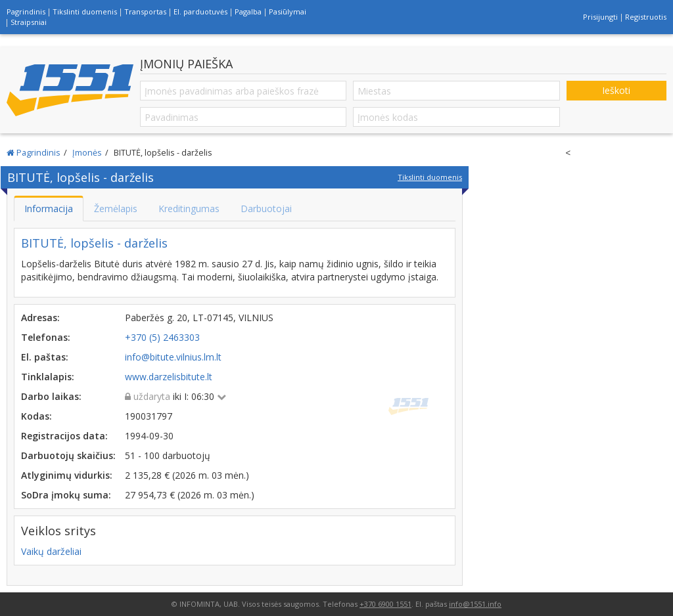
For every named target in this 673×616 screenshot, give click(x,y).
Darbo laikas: (51, 396)
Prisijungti (600, 17)
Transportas (145, 11)
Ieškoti (616, 90)
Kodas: (36, 416)
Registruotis (646, 17)
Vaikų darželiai (51, 551)
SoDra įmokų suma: (66, 495)
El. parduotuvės (200, 11)
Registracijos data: (64, 436)
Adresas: (40, 318)
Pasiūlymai (288, 11)
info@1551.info (475, 604)
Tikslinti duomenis (85, 11)
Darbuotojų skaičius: (68, 455)
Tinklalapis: (48, 377)
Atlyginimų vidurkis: (67, 475)
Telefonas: (46, 337)
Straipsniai (29, 22)
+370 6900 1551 (385, 604)
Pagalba (248, 11)
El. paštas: (45, 357)
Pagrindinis (26, 11)
